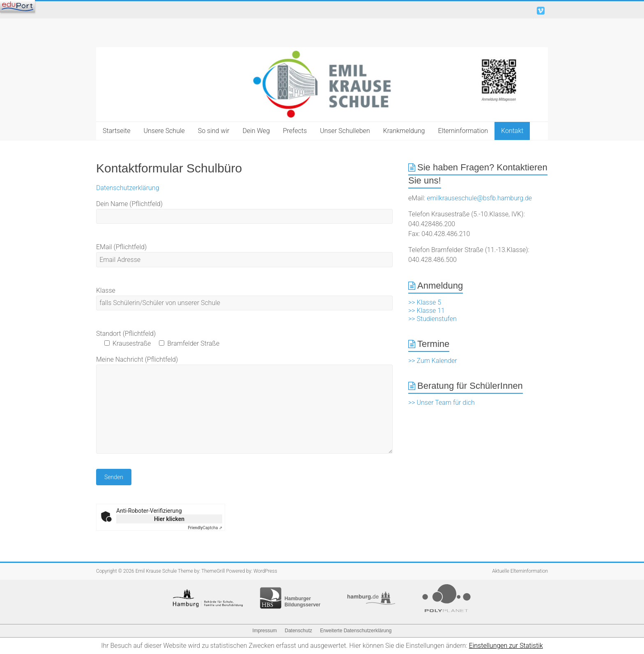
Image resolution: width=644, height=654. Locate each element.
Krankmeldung (404, 131)
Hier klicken (169, 519)
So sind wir (214, 131)
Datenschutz (298, 631)
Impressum (265, 631)
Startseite (117, 131)
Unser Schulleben (345, 131)
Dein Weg (256, 131)
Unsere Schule (164, 131)
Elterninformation (463, 131)
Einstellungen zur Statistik (506, 646)
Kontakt (512, 131)
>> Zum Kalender (433, 361)
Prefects (295, 131)
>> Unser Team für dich (442, 403)
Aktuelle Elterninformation (520, 571)
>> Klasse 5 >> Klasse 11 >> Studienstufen (432, 311)
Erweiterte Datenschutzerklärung (356, 631)
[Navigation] (17, 6)
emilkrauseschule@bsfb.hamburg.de (479, 198)
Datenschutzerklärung (128, 188)
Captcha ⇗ (205, 528)
